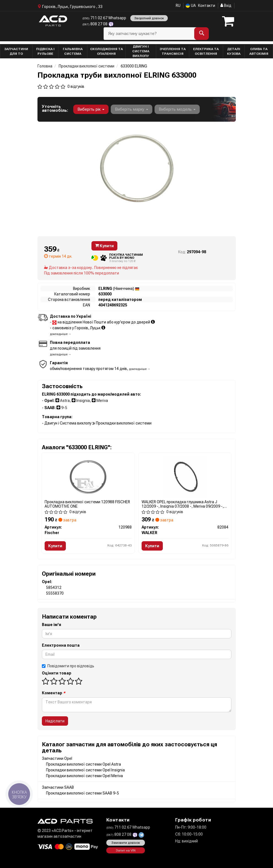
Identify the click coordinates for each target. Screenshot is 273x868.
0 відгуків (76, 86)
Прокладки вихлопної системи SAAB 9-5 (83, 793)
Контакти (207, 6)
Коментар (54, 693)
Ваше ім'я (52, 625)
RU (178, 6)
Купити (104, 246)
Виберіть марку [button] (132, 109)
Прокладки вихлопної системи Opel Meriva (84, 776)
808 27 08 (95, 24)
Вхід (226, 6)
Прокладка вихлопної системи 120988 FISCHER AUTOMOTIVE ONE (87, 504)
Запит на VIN (126, 850)
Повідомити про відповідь (68, 666)
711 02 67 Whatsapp (104, 18)
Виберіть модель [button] (177, 109)
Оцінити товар (57, 673)
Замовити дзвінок (126, 843)
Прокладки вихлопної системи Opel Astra (83, 764)
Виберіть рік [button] (91, 109)
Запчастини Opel (57, 758)
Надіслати (55, 721)
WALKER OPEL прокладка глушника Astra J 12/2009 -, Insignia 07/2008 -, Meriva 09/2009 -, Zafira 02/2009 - (183, 504)
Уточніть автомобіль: (55, 108)
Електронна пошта (61, 645)
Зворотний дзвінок (149, 18)
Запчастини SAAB (58, 787)
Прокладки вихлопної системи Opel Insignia (85, 770)
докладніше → (61, 334)
